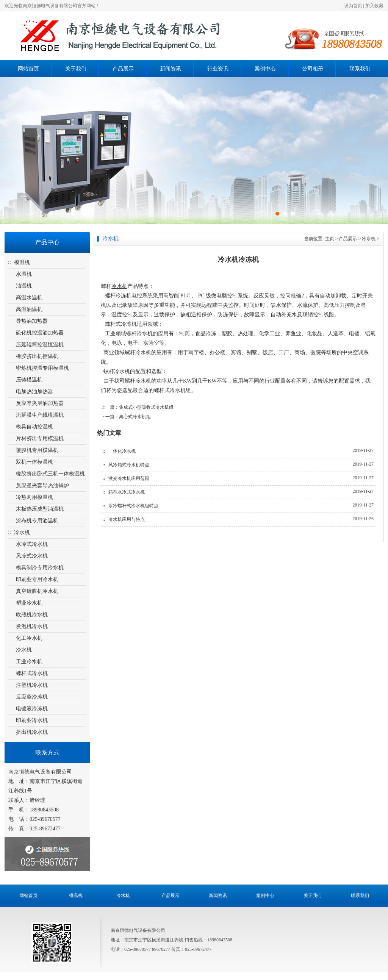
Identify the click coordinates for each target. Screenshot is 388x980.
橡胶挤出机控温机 (37, 356)
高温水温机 (29, 298)
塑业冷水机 (29, 603)
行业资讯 (218, 69)
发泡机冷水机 (32, 626)
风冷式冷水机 (32, 556)
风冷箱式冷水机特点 (129, 465)
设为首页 (353, 6)
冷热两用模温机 (34, 497)
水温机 (24, 274)
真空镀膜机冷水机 (37, 591)
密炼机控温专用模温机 (42, 368)
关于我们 (76, 69)
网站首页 (28, 69)
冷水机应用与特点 (127, 519)
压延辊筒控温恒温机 (40, 345)
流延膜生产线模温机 (40, 415)
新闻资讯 (171, 69)
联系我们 (360, 69)
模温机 (22, 262)
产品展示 (123, 69)
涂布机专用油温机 (37, 521)
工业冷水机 (29, 662)
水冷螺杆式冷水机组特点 (133, 506)
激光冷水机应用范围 (129, 478)
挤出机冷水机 (32, 732)
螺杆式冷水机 (32, 673)
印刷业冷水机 (32, 720)
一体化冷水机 (122, 451)
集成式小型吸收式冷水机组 (146, 407)
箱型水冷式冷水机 (127, 492)
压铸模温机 (29, 380)
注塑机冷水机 (32, 685)
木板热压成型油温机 (40, 509)
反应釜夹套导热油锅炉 (42, 485)
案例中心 (265, 69)
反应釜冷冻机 (32, 697)
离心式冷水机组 (135, 417)
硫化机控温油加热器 (40, 333)
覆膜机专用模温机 (37, 450)
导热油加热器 (32, 321)
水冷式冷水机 (32, 544)
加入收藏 (374, 6)
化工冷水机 (29, 638)
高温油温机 (29, 309)
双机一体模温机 (34, 462)
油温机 (24, 286)
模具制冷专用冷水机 (40, 568)
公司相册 (313, 69)
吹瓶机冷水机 (32, 615)
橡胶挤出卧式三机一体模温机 (50, 474)
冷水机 (22, 532)
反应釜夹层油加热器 (40, 403)
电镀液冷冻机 (32, 709)
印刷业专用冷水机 (37, 579)
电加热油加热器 (34, 392)
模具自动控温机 (34, 427)
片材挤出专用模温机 (40, 438)
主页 (330, 239)
